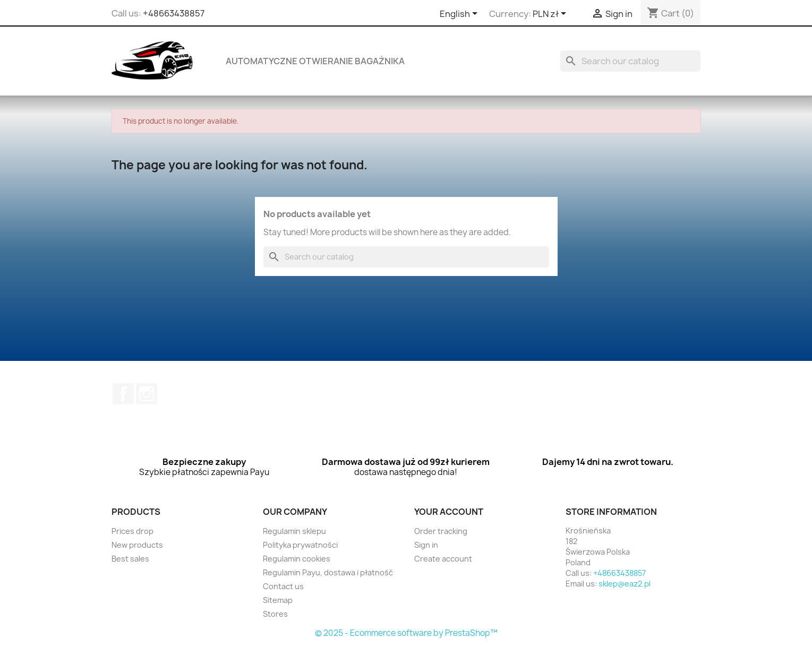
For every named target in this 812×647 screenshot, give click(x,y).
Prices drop (133, 531)
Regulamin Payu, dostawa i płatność (328, 572)
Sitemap (278, 600)
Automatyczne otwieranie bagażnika (315, 61)
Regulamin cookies (297, 559)
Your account (449, 512)
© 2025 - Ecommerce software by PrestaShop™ (406, 633)
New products (137, 545)
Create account (443, 559)
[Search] (630, 61)
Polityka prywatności (300, 545)
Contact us (283, 586)
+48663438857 (174, 13)
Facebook (123, 394)
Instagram (147, 394)
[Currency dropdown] (551, 14)
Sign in (426, 545)
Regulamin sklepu (294, 531)
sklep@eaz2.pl (625, 584)
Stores (275, 614)
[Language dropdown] (460, 14)
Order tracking (441, 531)
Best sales (130, 559)
